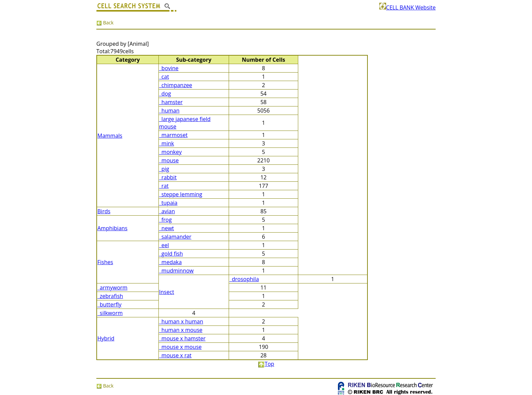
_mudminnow (176, 271)
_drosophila (244, 279)
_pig (164, 169)
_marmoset (173, 135)
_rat (164, 186)
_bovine (169, 68)
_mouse (169, 160)
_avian (167, 211)
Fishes (105, 262)
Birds (104, 211)
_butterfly (109, 304)
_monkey (170, 152)
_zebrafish (110, 296)
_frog (165, 220)
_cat (164, 77)
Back (105, 23)
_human (169, 111)
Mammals (110, 136)
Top (266, 364)
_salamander (175, 237)
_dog (165, 94)
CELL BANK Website (407, 7)
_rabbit (168, 177)
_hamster (171, 102)
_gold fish (171, 254)
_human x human (181, 321)
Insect (167, 292)
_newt (167, 228)
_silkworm (110, 313)
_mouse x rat (175, 355)
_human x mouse (181, 330)
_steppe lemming (181, 194)
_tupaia (168, 203)
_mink (167, 143)
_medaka (170, 262)
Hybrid (106, 338)
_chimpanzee (176, 85)
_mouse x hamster (182, 338)
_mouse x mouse (180, 347)
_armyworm (112, 288)
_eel (164, 245)
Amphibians (112, 228)
